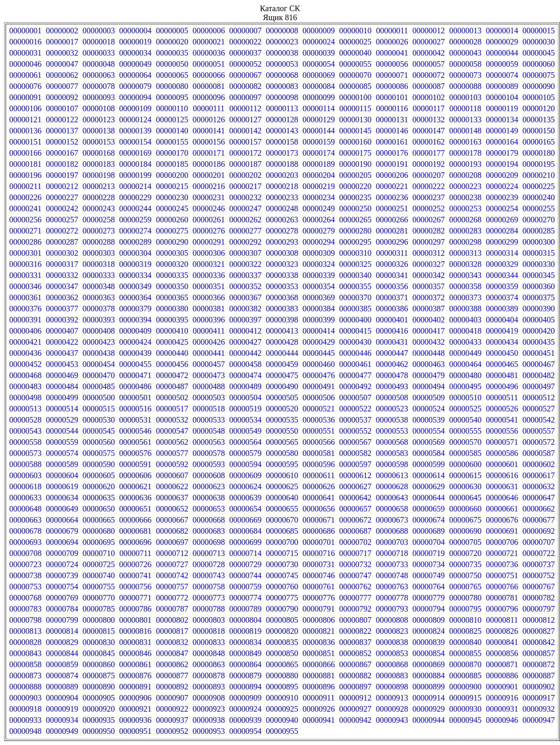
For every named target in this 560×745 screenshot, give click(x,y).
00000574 (62, 453)
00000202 (245, 175)
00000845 (99, 653)
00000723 (25, 564)
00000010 (355, 31)
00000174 (319, 153)
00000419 (502, 331)
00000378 (99, 309)
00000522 (355, 409)
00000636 (135, 498)
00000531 (135, 420)
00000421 (25, 342)
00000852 (355, 653)
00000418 (465, 331)
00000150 (539, 131)
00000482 (539, 375)
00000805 (282, 620)
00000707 (539, 542)
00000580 (282, 453)
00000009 (319, 31)
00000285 (539, 231)
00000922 (172, 709)
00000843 (25, 653)
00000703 (392, 542)
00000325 (355, 264)
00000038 (282, 53)
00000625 (282, 486)
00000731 (319, 564)
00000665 (99, 520)
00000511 (502, 398)
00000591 (135, 464)
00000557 (539, 431)
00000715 (282, 553)
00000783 (25, 609)
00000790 (282, 609)
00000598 (392, 464)
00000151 (25, 142)
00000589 (62, 464)
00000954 (245, 731)
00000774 (245, 598)
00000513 (25, 409)
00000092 (62, 97)
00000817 (172, 631)
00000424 (135, 342)
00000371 (392, 297)
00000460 (319, 364)
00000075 (539, 75)
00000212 (62, 186)
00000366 (209, 297)
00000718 (392, 553)
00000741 (135, 575)
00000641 (319, 498)
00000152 (62, 142)
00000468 (25, 375)
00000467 (539, 364)
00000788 (209, 609)
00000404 (502, 320)
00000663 (25, 520)
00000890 (99, 687)
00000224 (502, 186)
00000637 (172, 498)
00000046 (25, 64)
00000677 (539, 520)
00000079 (135, 86)
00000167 (62, 153)
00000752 (539, 575)
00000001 (25, 31)
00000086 (392, 86)
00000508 (392, 398)
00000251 (392, 208)
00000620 (99, 486)
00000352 (245, 286)
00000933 (25, 720)
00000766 (502, 587)
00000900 (465, 687)
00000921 (135, 709)
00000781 (502, 598)
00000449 (465, 353)
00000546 (135, 431)
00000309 (319, 253)
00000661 (502, 509)
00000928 (392, 709)
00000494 (429, 386)
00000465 (502, 364)
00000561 (135, 442)
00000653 (209, 509)
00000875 (99, 676)
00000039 (319, 53)
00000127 (245, 120)
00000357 (429, 286)
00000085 (355, 86)
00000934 (62, 720)
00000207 (429, 175)
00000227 (62, 197)
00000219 (319, 186)
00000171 (209, 153)
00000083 (282, 86)
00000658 (392, 509)
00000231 (209, 197)
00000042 (429, 53)
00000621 (135, 486)
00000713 (209, 553)
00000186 (209, 164)
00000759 (245, 587)
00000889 (62, 687)
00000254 (502, 208)
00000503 (209, 398)
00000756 (135, 587)
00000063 (99, 75)
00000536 (319, 420)
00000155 (172, 142)
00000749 (429, 575)
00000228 (99, 197)
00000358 (465, 286)
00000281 (392, 231)
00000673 (392, 520)
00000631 (502, 486)
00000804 (245, 620)
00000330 (539, 264)
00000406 (25, 331)
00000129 (319, 120)
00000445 (319, 353)
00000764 (429, 587)
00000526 (502, 409)
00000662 (539, 509)
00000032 (62, 53)
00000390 (539, 309)
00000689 (429, 531)
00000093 (99, 97)
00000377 (62, 309)
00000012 (429, 31)
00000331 (25, 275)
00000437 (62, 353)
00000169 (135, 153)
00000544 (62, 431)
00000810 (465, 620)
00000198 (99, 175)
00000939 (245, 720)
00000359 (502, 286)
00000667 (172, 520)
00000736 (502, 564)
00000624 (245, 486)
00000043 (465, 53)
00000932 (539, 709)
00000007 (245, 31)
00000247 (245, 208)
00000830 (99, 642)
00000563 (209, 442)
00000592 (172, 464)
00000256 (25, 220)
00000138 (99, 131)
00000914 (429, 698)
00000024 (319, 42)
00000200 (172, 175)
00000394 (135, 320)
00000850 (282, 653)
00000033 (99, 53)
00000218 (282, 186)
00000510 (465, 398)
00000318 (99, 264)
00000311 (392, 253)
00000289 (135, 242)
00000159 (319, 142)
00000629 (429, 486)
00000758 (209, 587)
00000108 (99, 108)
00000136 (25, 131)
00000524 (429, 409)
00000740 (99, 575)
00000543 (25, 431)
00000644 (429, 498)
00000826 (502, 631)
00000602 (539, 464)
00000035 (172, 53)
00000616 (502, 475)
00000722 (539, 553)
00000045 (539, 53)
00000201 (209, 175)
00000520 (282, 409)
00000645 (465, 498)
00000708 (25, 553)
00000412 (245, 331)
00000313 (465, 253)
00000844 (62, 653)
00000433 (465, 342)
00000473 (209, 375)
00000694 (62, 542)
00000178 (465, 153)
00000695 (99, 542)
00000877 (172, 676)
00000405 (539, 320)
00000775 (282, 598)
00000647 (539, 498)
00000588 (25, 464)
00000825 (465, 631)
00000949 (62, 731)
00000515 (99, 409)
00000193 (465, 164)
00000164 (502, 142)
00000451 (539, 353)
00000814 (62, 631)
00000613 (392, 475)
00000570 (465, 442)
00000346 (25, 286)
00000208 (465, 175)
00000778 (392, 598)
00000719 (429, 553)
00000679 (62, 531)
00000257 (62, 220)
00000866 (319, 664)
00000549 (245, 431)
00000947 (539, 720)
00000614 (429, 475)
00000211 (26, 186)
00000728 (209, 564)
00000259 (135, 220)
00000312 (429, 253)
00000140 (172, 131)
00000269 (502, 220)
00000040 (355, 53)
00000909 (245, 698)
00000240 (539, 197)
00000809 (429, 620)
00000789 (245, 609)
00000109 (135, 108)
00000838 (392, 642)
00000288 (99, 242)
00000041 (392, 53)
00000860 (99, 664)
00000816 (135, 631)
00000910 (282, 698)
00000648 (25, 509)
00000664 (62, 520)
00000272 (62, 231)
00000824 (429, 631)
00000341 (392, 275)
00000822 (355, 631)
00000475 (282, 375)
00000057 (429, 64)
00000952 (172, 731)
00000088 (465, 86)
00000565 (282, 442)
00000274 (135, 231)
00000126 (209, 120)
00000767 (539, 587)
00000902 (539, 687)
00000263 (282, 220)
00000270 (539, 220)
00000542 (539, 420)
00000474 (245, 375)
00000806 (319, 620)
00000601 (502, 464)
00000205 (355, 175)
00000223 (465, 186)
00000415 (355, 331)
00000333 (99, 275)
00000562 (172, 442)
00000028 (465, 42)
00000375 (539, 297)
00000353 (282, 286)
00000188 (282, 164)
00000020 (172, 42)
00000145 (355, 131)
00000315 (539, 253)
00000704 (429, 542)
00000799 (62, 620)
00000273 (99, 231)
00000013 (465, 31)
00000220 (355, 186)
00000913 (392, 698)
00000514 (62, 409)
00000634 (62, 498)
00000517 (172, 409)
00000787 (172, 609)
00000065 (172, 75)
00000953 (209, 731)
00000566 (319, 442)
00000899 (429, 687)
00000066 (209, 75)
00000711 (135, 553)
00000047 (62, 64)
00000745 (282, 575)
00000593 (209, 464)
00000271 (25, 231)
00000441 (209, 353)
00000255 (539, 208)
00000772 (172, 598)
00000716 (319, 553)
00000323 (282, 264)
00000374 (502, 297)
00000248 (282, 208)
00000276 (209, 231)
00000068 (282, 75)
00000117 (428, 108)
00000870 (465, 664)
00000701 (319, 542)
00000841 (502, 642)
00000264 (319, 220)
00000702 (355, 542)
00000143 (282, 131)
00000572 (539, 442)
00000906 (135, 698)
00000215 (172, 186)
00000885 (465, 676)
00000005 (172, 31)
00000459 (282, 364)
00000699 (245, 542)
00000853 (392, 653)
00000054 (319, 64)
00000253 (465, 208)
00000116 (392, 108)
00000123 (99, 120)
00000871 (502, 664)
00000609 (245, 475)
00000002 (62, 31)
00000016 (25, 42)
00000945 (465, 720)
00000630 (465, 486)
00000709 (62, 553)
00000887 (539, 676)
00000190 (355, 164)
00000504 (245, 398)
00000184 (135, 164)
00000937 (172, 720)
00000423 (99, 342)
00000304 (135, 253)
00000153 (99, 142)
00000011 (392, 31)
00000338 (282, 275)
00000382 (245, 309)
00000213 (99, 186)
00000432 (429, 342)
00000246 (209, 208)
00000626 (319, 486)
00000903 (25, 698)
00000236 (392, 197)
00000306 (209, 253)
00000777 (355, 598)
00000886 (502, 676)
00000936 (135, 720)
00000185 (172, 164)
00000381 (209, 309)
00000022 (245, 42)
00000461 (355, 364)
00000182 (62, 164)
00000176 (392, 153)
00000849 (245, 653)
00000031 (25, 53)
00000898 (392, 687)
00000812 (539, 620)
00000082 (245, 86)
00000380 (172, 309)
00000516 (135, 409)
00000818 (209, 631)
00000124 (135, 120)
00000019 (135, 42)
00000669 (245, 520)
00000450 (502, 353)
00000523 (392, 409)
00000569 (429, 442)
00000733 (392, 564)
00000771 (135, 598)
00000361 (25, 297)
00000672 (355, 520)
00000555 (465, 431)
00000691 (502, 531)
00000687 (355, 531)
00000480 (465, 375)
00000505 (282, 398)
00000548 (209, 431)
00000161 (392, 142)
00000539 (429, 420)
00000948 (25, 731)
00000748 (392, 575)
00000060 (539, 64)
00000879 (245, 676)
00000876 (135, 676)
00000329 (502, 264)
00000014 (502, 31)
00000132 (429, 120)
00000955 (282, 731)
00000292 (245, 242)
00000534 (245, 420)
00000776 (319, 598)
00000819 (245, 631)
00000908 (209, 698)
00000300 (539, 242)
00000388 (465, 309)
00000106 (25, 108)
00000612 (355, 475)
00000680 (99, 531)
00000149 (502, 131)
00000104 (502, 97)
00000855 (465, 653)
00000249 (319, 208)
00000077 (62, 86)
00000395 (172, 320)
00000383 (282, 309)
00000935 (99, 720)
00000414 (319, 331)
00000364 (135, 297)
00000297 (429, 242)
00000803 (209, 620)
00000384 (319, 309)
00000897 (355, 687)
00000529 (62, 420)
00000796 (502, 609)
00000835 (282, 642)
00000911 (319, 698)
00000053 (282, 64)
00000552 (355, 431)
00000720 (465, 553)
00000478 (392, 375)
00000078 (99, 86)
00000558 (25, 442)
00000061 (25, 75)
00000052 (245, 64)
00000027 (429, 42)
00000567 (355, 442)
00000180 (539, 153)
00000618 (25, 486)
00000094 (135, 97)
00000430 (355, 342)
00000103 (465, 97)
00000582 (355, 453)
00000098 (282, 97)
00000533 (209, 420)
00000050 (172, 64)
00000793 (392, 609)
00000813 (25, 631)
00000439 (135, 353)
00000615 (465, 475)
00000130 (355, 120)
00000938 (209, 720)
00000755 (99, 587)
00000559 (62, 442)
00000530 (99, 420)
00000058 (465, 64)
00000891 (135, 687)
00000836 (319, 642)
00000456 (172, 364)
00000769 (62, 598)
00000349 (135, 286)
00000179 (502, 153)
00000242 (62, 208)
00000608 (209, 475)
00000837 (355, 642)
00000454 (99, 364)
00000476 (319, 375)
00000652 (172, 509)
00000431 (392, 342)
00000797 (539, 609)
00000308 (282, 253)
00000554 (429, 431)
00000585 (465, 453)
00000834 (245, 642)
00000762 (355, 587)
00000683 (209, 531)
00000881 (319, 676)
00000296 (392, 242)
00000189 (319, 164)
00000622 (172, 486)
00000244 (135, 208)
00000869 (429, 664)
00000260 (172, 220)
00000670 (282, 520)
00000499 (62, 398)
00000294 (319, 242)
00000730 (282, 564)
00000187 (245, 164)
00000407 (62, 331)
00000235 (355, 197)
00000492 (355, 386)
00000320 (172, 264)
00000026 (392, 42)
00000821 (319, 631)
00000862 (172, 664)
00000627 (355, 486)
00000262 (245, 220)
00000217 (245, 186)
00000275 (172, 231)
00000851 (319, 653)
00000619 (62, 486)
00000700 (282, 542)
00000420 (539, 331)
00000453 (62, 364)
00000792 (355, 609)
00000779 (429, 598)
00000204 (319, 175)
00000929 (429, 709)
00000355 (355, 286)
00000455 (135, 364)
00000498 (25, 398)
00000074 (502, 75)
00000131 (392, 120)
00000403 (465, 320)
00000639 (245, 498)
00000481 (502, 375)
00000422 (62, 342)
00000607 (172, 475)
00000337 (245, 275)
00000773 (209, 598)
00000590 (99, 464)
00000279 (319, 231)
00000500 (99, 398)
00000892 (172, 687)
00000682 (172, 531)
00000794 (429, 609)
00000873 (25, 676)
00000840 (465, 642)
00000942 (355, 720)
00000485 (99, 386)
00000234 (319, 197)
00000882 (355, 676)
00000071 (392, 75)
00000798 (25, 620)
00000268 (465, 220)
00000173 (282, 153)
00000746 (319, 575)
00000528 (25, 420)
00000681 (135, 531)
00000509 (429, 398)
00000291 (209, 242)
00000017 (62, 42)
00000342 (429, 275)
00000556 (502, 431)
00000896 (319, 687)
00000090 (539, 86)
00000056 (392, 64)
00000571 (502, 442)
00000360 (539, 286)
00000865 (282, 664)
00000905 (99, 698)
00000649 (62, 509)
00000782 (539, 598)
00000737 (539, 564)
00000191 (392, 164)
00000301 (25, 253)
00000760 (282, 587)
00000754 (62, 587)
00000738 (25, 575)
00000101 (392, 97)
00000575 (99, 453)
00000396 (209, 320)
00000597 (355, 464)
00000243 (99, 208)
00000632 (539, 486)
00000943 (392, 720)
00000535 (282, 420)
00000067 (245, 75)
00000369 (319, 297)
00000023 (282, 42)
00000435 (539, 342)
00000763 (392, 587)
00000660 (465, 509)
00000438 (99, 353)
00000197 (62, 175)
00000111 (209, 108)
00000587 (539, 453)
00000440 (172, 353)
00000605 (99, 475)
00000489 (245, 386)
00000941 (319, 720)
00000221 (392, 186)
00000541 (502, 420)
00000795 (465, 609)
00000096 (209, 97)
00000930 (465, 709)
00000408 (99, 331)
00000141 (209, 131)
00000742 (172, 575)
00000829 (62, 642)
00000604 (62, 475)
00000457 (209, 364)
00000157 (245, 142)
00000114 (319, 108)
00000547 (172, 431)
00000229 (135, 197)
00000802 (172, 620)
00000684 (245, 531)
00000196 (25, 175)
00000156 (209, 142)
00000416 (392, 331)
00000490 (282, 386)
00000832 (172, 642)
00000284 (502, 231)
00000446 (355, 353)
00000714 (245, 553)
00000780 (465, 598)
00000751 (502, 575)
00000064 (135, 75)
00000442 (245, 353)
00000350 (172, 286)
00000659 (429, 509)
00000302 (62, 253)
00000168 (99, 153)
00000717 (355, 553)
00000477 (355, 375)
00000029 (502, 42)
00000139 (135, 131)
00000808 (392, 620)
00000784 (62, 609)
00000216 (209, 186)
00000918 (25, 709)
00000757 (172, 587)
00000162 (429, 142)
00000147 (429, 131)
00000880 (282, 676)
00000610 (282, 475)
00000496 (502, 386)
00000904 (62, 698)
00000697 (172, 542)
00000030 (539, 42)
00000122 (62, 120)
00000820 (282, 631)
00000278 (282, 231)
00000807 (355, 620)
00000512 (539, 398)
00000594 (245, 464)
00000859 (62, 664)
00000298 (465, 242)
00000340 (355, 275)
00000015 (539, 31)
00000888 (25, 687)
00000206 (392, 175)
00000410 (172, 331)
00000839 (429, 642)
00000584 (429, 453)
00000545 (99, 431)
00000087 (429, 86)
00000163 (465, 142)
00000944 (429, 720)
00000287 (62, 242)
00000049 (135, 64)
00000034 (135, 53)
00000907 (172, 698)
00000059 (502, 64)
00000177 (429, 153)
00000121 (25, 120)
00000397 (245, 320)
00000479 (429, 375)
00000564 (245, 442)
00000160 (355, 142)
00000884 (429, 676)
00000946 (502, 720)
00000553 (392, 431)
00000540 (465, 420)
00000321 (209, 264)
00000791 (319, 609)
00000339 (319, 275)
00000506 (319, 398)
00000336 (209, 275)
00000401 (392, 320)
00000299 (502, 242)
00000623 (209, 486)
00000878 (209, 676)
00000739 (62, 575)
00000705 (465, 542)
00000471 (135, 375)
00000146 (392, 131)
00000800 (99, 620)
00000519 (245, 409)
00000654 (245, 509)
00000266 (392, 220)
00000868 (392, 664)
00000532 (172, 420)
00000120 (539, 108)
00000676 (502, 520)
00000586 (502, 453)
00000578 (209, 453)
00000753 (25, 587)
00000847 (172, 653)
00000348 (99, 286)
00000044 (502, 53)
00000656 (319, 509)
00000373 (465, 297)
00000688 (392, 531)
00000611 (319, 475)
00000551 (319, 431)
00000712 (172, 553)
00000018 (99, 42)
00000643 (392, 498)
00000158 (282, 142)
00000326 (392, 264)
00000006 (209, 31)
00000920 (99, 709)
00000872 (539, 664)
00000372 (429, 297)
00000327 (429, 264)
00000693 (25, 542)
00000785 (99, 609)
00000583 (392, 453)
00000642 (355, 498)
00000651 (135, 509)
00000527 (539, 409)
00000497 (539, 386)
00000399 (319, 320)
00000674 (429, 520)
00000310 (355, 253)
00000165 (539, 142)
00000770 (99, 598)
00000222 (429, 186)
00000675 (465, 520)
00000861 (135, 664)
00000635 (99, 498)
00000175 (355, 153)
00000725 (99, 564)
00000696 (135, 542)
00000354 (319, 286)
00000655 (282, 509)
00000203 (282, 175)
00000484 (62, 386)
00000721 (502, 553)
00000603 (25, 475)
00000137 (62, 131)
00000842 (539, 642)
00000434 (502, 342)
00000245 (172, 208)
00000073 (465, 75)
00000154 (135, 142)
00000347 (62, 286)
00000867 (355, 664)
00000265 (355, 220)
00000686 (319, 531)
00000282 (429, 231)
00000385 (355, 309)
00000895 (282, 687)
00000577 (172, 453)
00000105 (539, 97)
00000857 (539, 653)
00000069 (319, 75)
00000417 (429, 331)
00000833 (209, 642)
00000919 (62, 709)
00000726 (135, 564)
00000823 (392, 631)
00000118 (465, 108)
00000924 (245, 709)
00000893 (209, 687)
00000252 (429, 208)
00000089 (502, 86)
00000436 (25, 353)
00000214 (135, 186)
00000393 (99, 320)
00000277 (245, 231)
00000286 (25, 242)
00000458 (245, 364)
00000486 (135, 386)
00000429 (319, 342)
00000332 (62, 275)
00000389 (502, 309)
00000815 (99, 631)
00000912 (355, 698)
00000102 (429, 97)
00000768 (25, 598)
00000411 (208, 331)
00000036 (209, 53)
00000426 (209, 342)
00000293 (282, 242)
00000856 (502, 653)
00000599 (429, 464)
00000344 (502, 275)
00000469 (62, 375)
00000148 (465, 131)
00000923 (209, 709)
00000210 (539, 175)
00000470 (99, 375)
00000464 (465, 364)
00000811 (502, 620)
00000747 (355, 575)
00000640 (282, 498)
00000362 (62, 297)
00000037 (245, 53)
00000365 (172, 297)
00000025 (355, 42)
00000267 (429, 220)
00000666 (135, 520)
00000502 (172, 398)
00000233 (282, 197)
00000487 (172, 386)
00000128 (282, 120)
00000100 (355, 97)
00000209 (502, 175)
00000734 (429, 564)
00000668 (209, 520)
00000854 (429, 653)
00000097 (245, 97)
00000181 (25, 164)
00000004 (135, 31)
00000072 (429, 75)
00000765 (465, 587)
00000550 (282, 431)
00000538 (392, 420)
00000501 (135, 398)
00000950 (99, 731)
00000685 (282, 531)
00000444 (282, 353)
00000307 (245, 253)
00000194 (502, 164)
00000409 (135, 331)
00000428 (282, 342)
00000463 (429, 364)
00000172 (245, 153)
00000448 (429, 353)
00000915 (465, 698)
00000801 (135, 620)
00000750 (465, 575)
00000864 (245, 664)
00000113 (282, 108)
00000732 (355, 564)
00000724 (62, 564)
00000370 (355, 297)
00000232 (245, 197)
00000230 (172, 197)
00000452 (25, 364)
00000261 (209, 220)
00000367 (245, 297)
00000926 (319, 709)
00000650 (99, 509)
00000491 (319, 386)
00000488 (209, 386)
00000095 (172, 97)
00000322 (245, 264)
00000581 (319, 453)
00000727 (172, 564)
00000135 (539, 120)
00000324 (319, 264)
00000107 (62, 108)
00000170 (172, 153)
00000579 (245, 453)
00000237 (429, 197)
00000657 (355, 509)
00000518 (209, 409)
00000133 (465, 120)
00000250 (355, 208)
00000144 (319, 131)
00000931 (502, 709)
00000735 (465, 564)
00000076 (25, 86)
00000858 (25, 664)
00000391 (25, 320)
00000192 (429, 164)
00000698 (209, 542)
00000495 (465, 386)
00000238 (465, 197)
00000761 (319, 587)
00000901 (502, 687)
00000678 (25, 531)
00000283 (465, 231)
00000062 (62, 75)
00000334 (135, 275)
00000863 (209, 664)
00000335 (172, 275)
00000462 (392, 364)
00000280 (355, 231)
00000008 (282, 31)
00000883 (392, 676)
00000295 (355, 242)
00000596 (319, 464)
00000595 (282, 464)
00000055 (355, 64)
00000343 (465, 275)
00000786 (135, 609)
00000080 (172, 86)
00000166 (25, 153)
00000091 (25, 97)
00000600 (465, 464)
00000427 (245, 342)
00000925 (282, 709)
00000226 (25, 197)
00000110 (172, 108)
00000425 (172, 342)
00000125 (172, 120)
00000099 (319, 97)
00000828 (25, 642)
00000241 (25, 208)
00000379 (135, 309)
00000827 (539, 631)
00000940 (282, 720)
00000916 (502, 698)
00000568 (392, 442)
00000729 (245, 564)
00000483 (25, 386)
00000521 (319, 409)
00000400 (355, 320)
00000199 (135, 175)
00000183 (99, 164)
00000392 (62, 320)
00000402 (429, 320)
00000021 (209, 42)
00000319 (135, 264)
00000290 (172, 242)
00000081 (209, 86)
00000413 (282, 331)
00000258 (99, 220)
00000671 (319, 520)
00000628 (392, 486)
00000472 (172, 375)
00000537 (355, 420)
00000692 (539, 531)
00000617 (539, 475)
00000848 (209, 653)
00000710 (99, 553)
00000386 (392, 309)
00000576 (135, 453)
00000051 (209, 64)
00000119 (502, 108)
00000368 (282, 297)
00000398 (282, 320)
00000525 (465, 409)
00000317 (62, 264)
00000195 (539, 164)
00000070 (355, 75)
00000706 (502, 542)
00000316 (25, 264)
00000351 (209, 286)
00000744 (245, 575)
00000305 (172, 253)
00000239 (502, 197)
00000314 (502, 253)
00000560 (99, 442)
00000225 (539, 186)
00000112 (245, 108)
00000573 (25, 453)
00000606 (135, 475)
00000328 (465, 264)
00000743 (209, 575)
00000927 (355, 709)
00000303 (99, 253)
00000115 (355, 108)
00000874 (62, 676)
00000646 (502, 498)
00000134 (502, 120)
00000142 (245, 131)
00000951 (135, 731)
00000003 (99, 31)
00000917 (539, 698)
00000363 (99, 297)
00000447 (392, 353)
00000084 (319, 86)
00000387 (429, 309)
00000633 (25, 498)
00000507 (355, 398)
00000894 (245, 687)
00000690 (465, 531)
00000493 (392, 386)
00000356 (392, 286)
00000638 (209, 498)
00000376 (25, 309)
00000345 (539, 275)
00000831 (135, 642)
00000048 (99, 64)
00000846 (135, 653)
